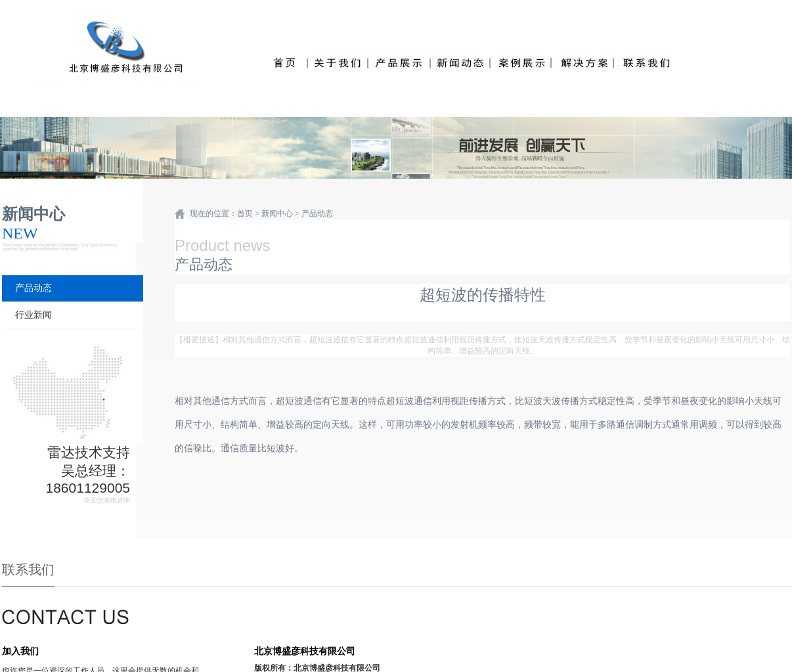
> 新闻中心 (274, 213)
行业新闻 (33, 315)
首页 (245, 213)
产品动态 (33, 288)
